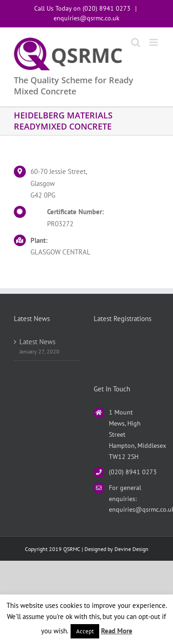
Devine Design (131, 549)
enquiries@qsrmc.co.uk (86, 18)
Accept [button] (85, 631)
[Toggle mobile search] (136, 42)
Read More (117, 631)
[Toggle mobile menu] (154, 42)
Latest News (37, 342)
